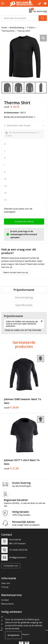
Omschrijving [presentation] (24, 297)
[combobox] (20, 18)
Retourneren (7, 604)
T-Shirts (31, 28)
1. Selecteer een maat (17, 125)
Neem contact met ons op (16, 272)
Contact (5, 600)
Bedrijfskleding (17, 28)
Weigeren (26, 634)
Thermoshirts (8, 31)
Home (4, 28)
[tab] (24, 290)
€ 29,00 (11, 407)
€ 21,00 (11, 468)
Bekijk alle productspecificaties (20, 117)
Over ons (6, 583)
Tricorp (5, 587)
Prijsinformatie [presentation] (24, 290)
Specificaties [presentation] (24, 305)
